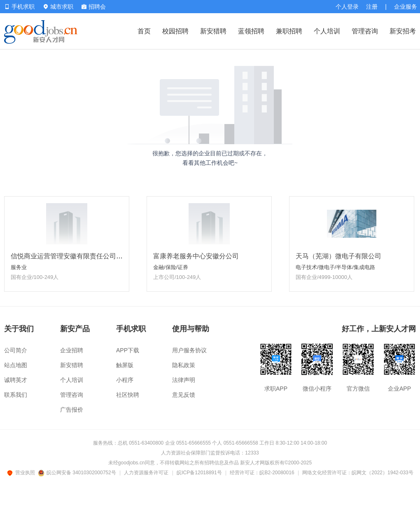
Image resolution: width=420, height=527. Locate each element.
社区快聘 (128, 395)
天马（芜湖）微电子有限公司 (338, 256)
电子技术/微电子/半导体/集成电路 (335, 267)
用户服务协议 (189, 350)
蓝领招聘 (251, 31)
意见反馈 (184, 395)
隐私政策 (184, 365)
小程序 (125, 380)
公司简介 (16, 350)
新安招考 (403, 31)
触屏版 (125, 365)
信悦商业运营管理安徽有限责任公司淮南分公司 (80, 256)
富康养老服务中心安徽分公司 (196, 256)
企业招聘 (72, 350)
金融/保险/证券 (171, 267)
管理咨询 (365, 31)
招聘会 (94, 7)
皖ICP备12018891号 (199, 473)
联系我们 (16, 395)
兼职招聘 (289, 31)
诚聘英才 (16, 380)
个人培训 (327, 31)
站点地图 (16, 365)
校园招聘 (175, 31)
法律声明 (184, 380)
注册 (372, 7)
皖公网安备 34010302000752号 (78, 473)
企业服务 (406, 7)
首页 (144, 31)
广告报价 (72, 410)
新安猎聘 (213, 31)
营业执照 (22, 473)
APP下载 (128, 350)
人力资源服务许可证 (146, 473)
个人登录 (347, 7)
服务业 (19, 267)
